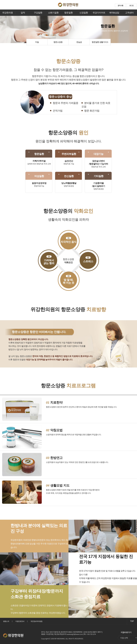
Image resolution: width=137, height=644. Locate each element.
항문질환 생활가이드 (100, 42)
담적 (23, 13)
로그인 (131, 5)
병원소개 (6, 621)
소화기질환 (53, 13)
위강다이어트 (99, 13)
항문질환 (68, 13)
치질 (37, 42)
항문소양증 (58, 42)
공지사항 (120, 5)
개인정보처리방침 (36, 621)
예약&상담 (114, 13)
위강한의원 (8, 13)
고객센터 (129, 13)
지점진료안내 (20, 621)
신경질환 (84, 13)
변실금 (79, 42)
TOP (132, 621)
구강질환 (38, 13)
